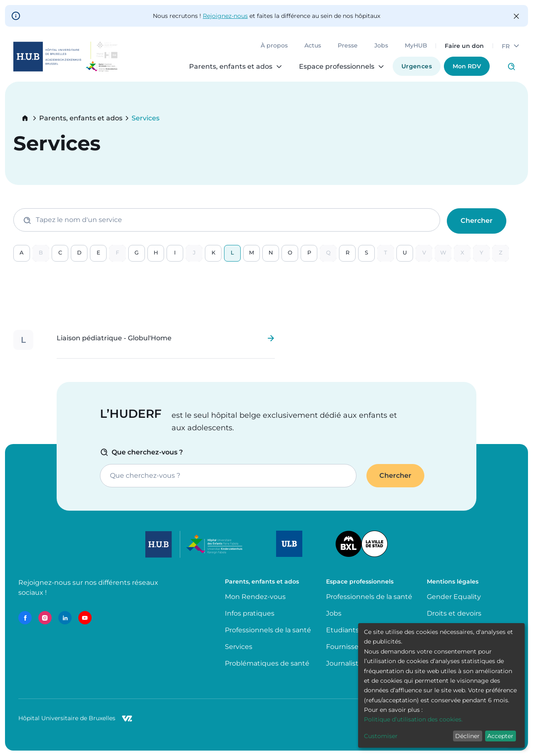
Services (239, 647)
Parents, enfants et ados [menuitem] (231, 67)
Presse (348, 46)
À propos (274, 46)
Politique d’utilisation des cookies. (413, 719)
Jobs (381, 46)
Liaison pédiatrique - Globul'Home (114, 338)
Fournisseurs (347, 647)
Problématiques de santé (267, 663)
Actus (313, 46)
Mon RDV (467, 66)
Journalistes (346, 663)
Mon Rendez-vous (255, 597)
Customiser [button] (381, 736)
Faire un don (464, 46)
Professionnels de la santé (268, 630)
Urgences (417, 66)
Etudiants (342, 630)
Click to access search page (511, 67)
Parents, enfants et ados (81, 118)
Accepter (500, 736)
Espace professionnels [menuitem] (337, 67)
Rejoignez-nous (225, 16)
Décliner (467, 736)
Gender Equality (454, 597)
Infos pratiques (250, 613)
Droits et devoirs (454, 613)
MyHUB (416, 46)
